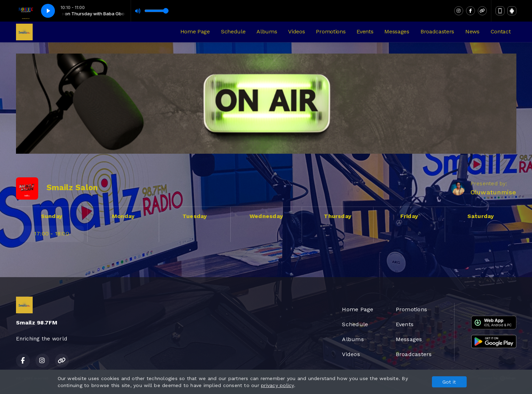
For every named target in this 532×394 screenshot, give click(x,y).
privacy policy (277, 385)
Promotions (331, 31)
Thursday (338, 216)
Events (365, 31)
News (472, 31)
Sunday (52, 216)
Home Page (195, 31)
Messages (397, 31)
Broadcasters (437, 31)
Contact (501, 31)
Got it (449, 382)
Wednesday (266, 216)
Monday (123, 216)
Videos (296, 31)
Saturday (481, 216)
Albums (267, 31)
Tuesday (195, 216)
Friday (409, 216)
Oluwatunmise (493, 192)
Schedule (233, 31)
